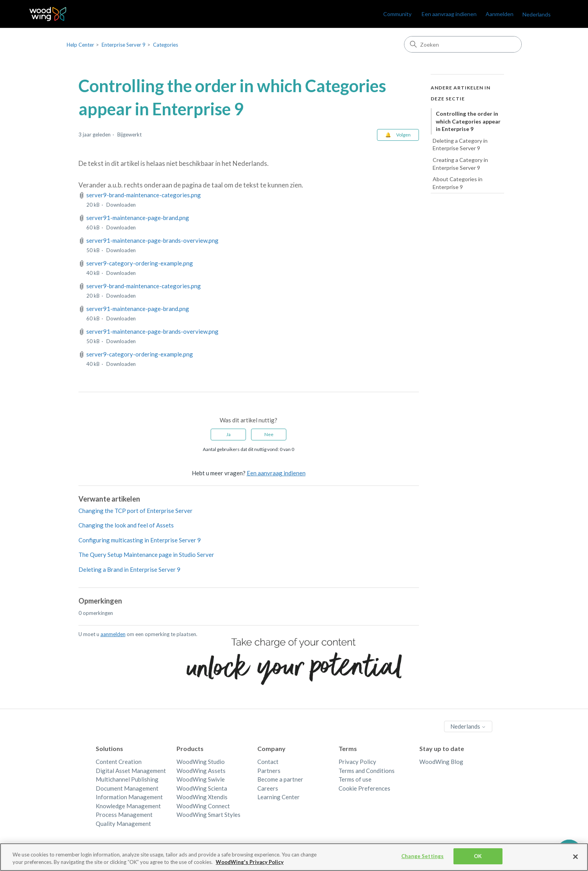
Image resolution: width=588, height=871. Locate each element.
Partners (269, 771)
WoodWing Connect (203, 806)
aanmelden (113, 634)
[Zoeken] (463, 44)
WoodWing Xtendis (202, 797)
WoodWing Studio (201, 762)
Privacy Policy (357, 762)
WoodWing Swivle (201, 779)
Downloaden (121, 205)
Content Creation (119, 762)
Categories (166, 45)
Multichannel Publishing (127, 779)
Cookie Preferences (364, 788)
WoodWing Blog (441, 762)
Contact (268, 762)
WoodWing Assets (201, 771)
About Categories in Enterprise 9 (458, 183)
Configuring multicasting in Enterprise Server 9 (140, 540)
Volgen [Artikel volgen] (403, 135)
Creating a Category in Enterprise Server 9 (460, 164)
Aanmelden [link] (500, 14)
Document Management (127, 788)
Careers (268, 788)
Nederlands (537, 14)
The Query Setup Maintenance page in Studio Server (146, 555)
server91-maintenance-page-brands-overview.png (152, 240)
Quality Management (123, 824)
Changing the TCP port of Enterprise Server (136, 511)
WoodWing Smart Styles (208, 815)
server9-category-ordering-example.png (140, 263)
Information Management (129, 797)
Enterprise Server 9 (124, 45)
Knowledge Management (128, 806)
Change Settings (422, 863)
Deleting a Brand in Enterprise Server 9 (129, 569)
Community (397, 14)
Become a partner (280, 779)
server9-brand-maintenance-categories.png (144, 195)
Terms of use (355, 779)
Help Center (80, 45)
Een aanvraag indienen (449, 14)
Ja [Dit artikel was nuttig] (228, 434)
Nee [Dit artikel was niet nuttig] (269, 434)
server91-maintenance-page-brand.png (138, 218)
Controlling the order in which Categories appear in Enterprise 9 (468, 121)
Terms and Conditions (367, 771)
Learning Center (279, 797)
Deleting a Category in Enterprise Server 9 (460, 145)
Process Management (124, 815)
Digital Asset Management (131, 771)
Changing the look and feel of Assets (126, 525)
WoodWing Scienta (202, 788)
